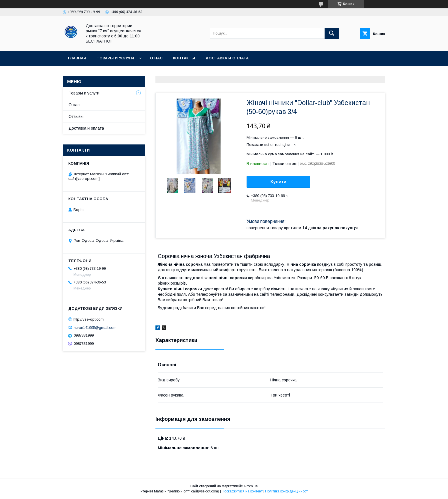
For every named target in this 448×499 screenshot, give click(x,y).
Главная (77, 58)
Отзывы (76, 116)
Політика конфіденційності (287, 491)
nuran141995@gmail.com (95, 327)
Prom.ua (251, 486)
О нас (156, 58)
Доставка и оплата (227, 58)
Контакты (184, 58)
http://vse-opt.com (89, 319)
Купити (279, 182)
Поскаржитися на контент (242, 491)
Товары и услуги (115, 58)
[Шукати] (332, 33)
